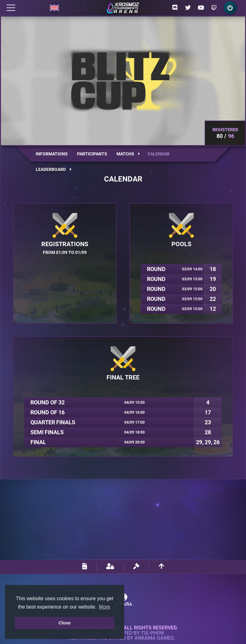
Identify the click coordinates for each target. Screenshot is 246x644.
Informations (52, 154)
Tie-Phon (152, 633)
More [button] (104, 607)
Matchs (128, 154)
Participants (92, 154)
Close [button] (64, 623)
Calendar (159, 154)
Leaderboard (54, 169)
